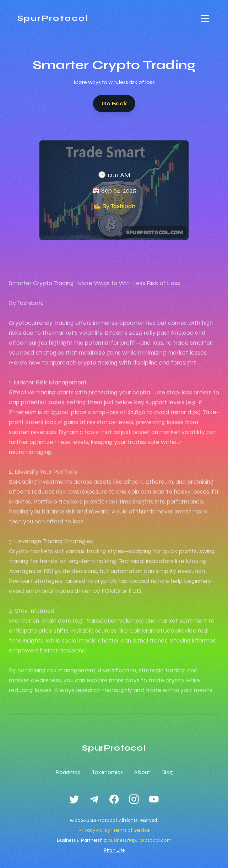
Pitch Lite (114, 850)
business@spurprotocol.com (140, 840)
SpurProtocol (53, 18)
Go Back (114, 103)
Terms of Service (131, 830)
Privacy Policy (94, 830)
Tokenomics (107, 772)
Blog (167, 772)
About (142, 772)
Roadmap (68, 772)
